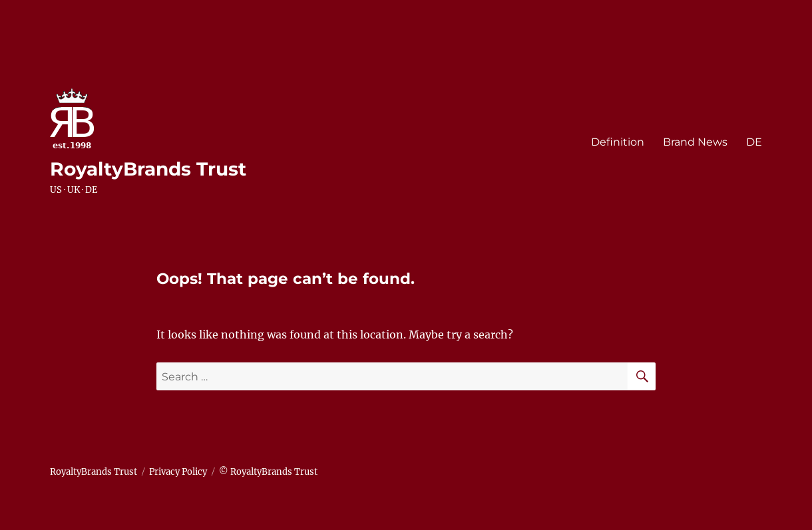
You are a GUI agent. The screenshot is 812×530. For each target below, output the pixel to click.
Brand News (695, 142)
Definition (618, 142)
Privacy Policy (178, 472)
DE (754, 142)
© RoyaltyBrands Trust (268, 472)
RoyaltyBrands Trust (148, 169)
